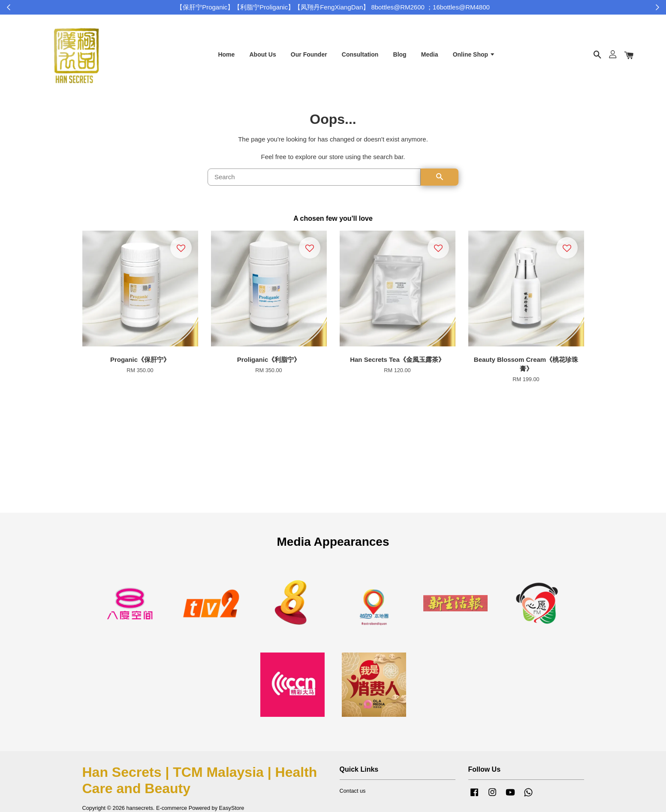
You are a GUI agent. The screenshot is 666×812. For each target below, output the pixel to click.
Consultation (360, 57)
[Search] (314, 183)
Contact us (353, 797)
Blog (400, 57)
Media (430, 57)
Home (226, 57)
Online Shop (474, 57)
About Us (262, 57)
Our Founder (309, 57)
